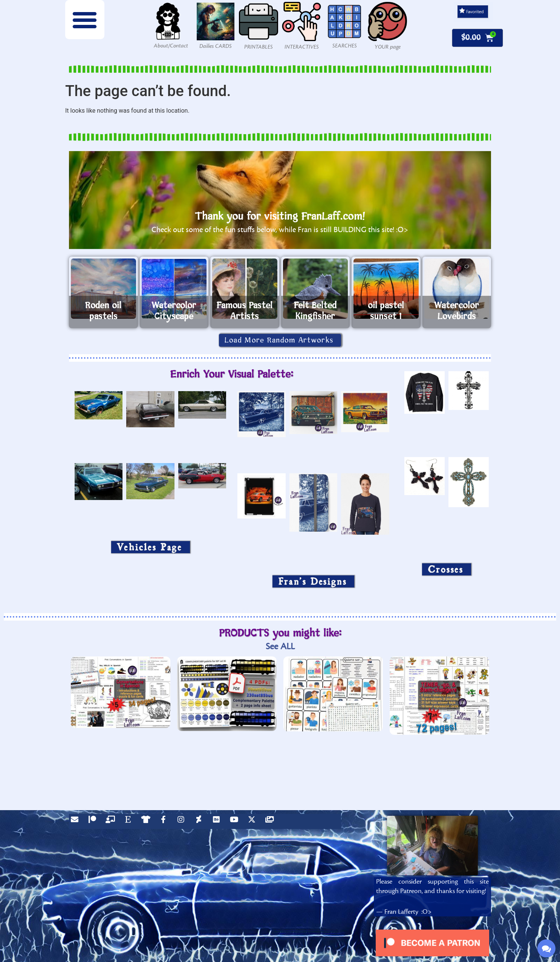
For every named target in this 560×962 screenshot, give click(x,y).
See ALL (280, 646)
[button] (85, 20)
